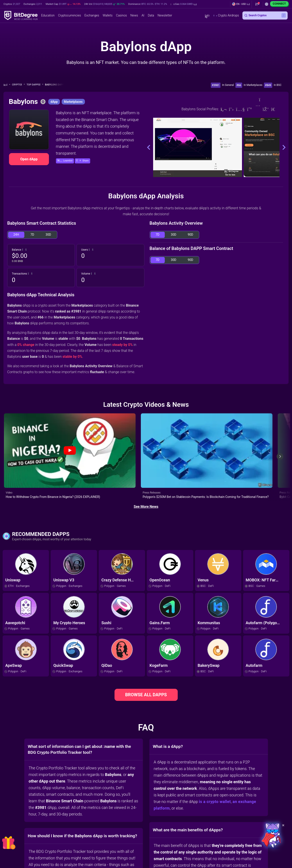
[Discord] (266, 109)
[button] (184, 4)
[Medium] (249, 109)
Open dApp (29, 159)
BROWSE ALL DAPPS (146, 658)
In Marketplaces (253, 85)
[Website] (224, 109)
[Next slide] (280, 438)
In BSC (278, 85)
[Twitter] (231, 109)
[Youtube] (240, 109)
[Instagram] (257, 109)
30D (48, 235)
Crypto (19, 85)
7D (32, 235)
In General (228, 85)
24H (16, 235)
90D (191, 235)
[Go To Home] (7, 85)
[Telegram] (275, 109)
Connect (279, 4)
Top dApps (35, 85)
